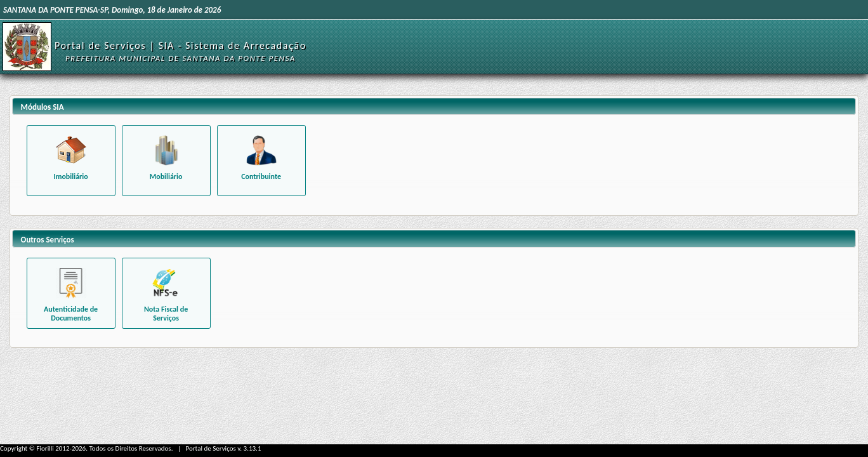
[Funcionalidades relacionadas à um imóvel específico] (71, 161)
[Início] (27, 46)
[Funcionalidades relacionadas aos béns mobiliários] (166, 161)
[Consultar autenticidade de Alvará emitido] (71, 293)
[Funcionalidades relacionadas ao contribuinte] (261, 161)
